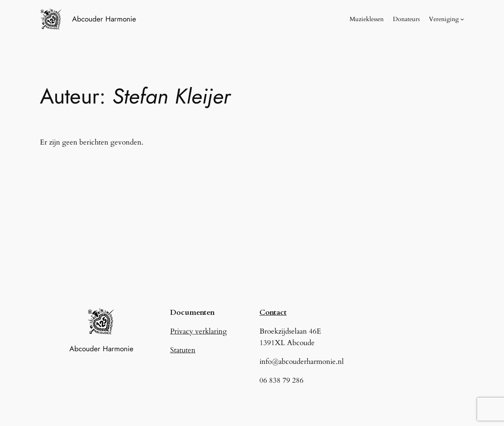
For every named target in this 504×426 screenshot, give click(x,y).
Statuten (183, 350)
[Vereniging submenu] (462, 19)
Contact (273, 313)
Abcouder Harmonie (104, 19)
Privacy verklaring (199, 331)
